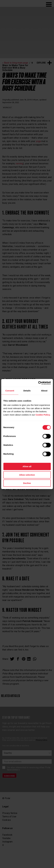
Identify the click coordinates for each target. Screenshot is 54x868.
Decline (27, 483)
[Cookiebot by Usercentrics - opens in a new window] (38, 383)
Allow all (27, 466)
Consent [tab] (10, 391)
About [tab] (44, 391)
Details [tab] (27, 391)
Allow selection (27, 475)
